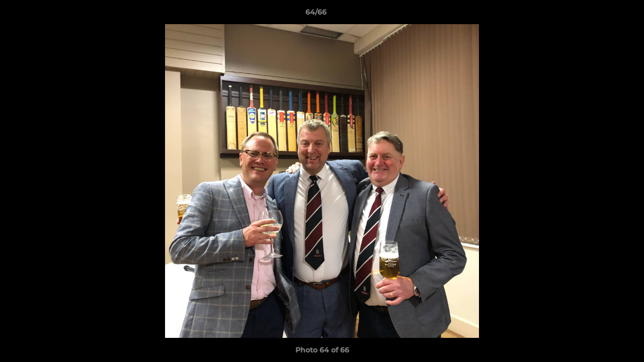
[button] (602, 15)
